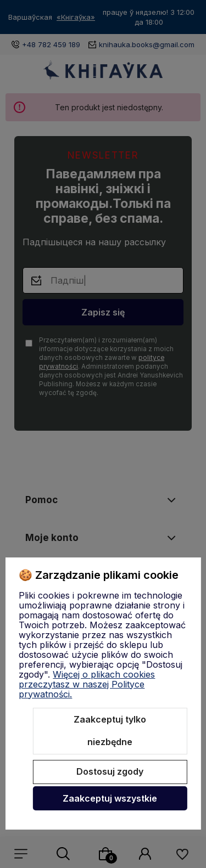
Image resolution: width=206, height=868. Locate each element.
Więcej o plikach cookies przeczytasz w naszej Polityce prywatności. (87, 684)
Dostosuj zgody (110, 771)
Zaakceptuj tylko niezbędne (110, 731)
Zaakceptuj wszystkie (110, 798)
